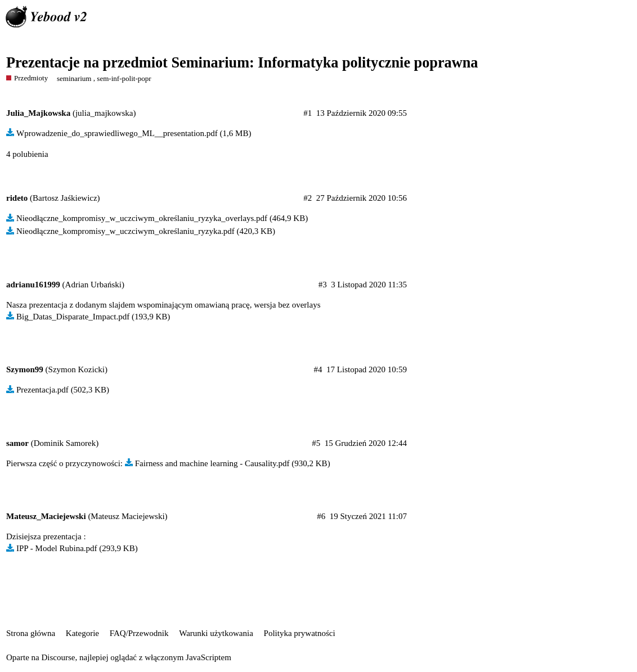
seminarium (74, 78)
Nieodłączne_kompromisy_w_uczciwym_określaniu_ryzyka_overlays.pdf (142, 218)
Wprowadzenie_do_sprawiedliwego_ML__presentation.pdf (117, 133)
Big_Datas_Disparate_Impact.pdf (73, 317)
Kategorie (82, 633)
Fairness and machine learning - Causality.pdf (212, 463)
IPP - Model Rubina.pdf (57, 548)
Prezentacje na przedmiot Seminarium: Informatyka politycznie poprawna (242, 63)
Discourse (58, 657)
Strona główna (31, 633)
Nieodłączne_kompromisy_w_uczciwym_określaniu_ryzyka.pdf (125, 231)
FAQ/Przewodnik (139, 633)
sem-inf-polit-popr (124, 78)
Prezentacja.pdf (42, 390)
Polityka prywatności (300, 633)
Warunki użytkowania (216, 633)
